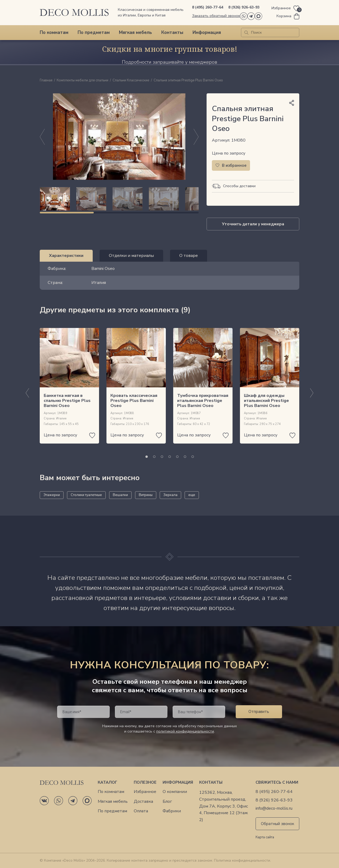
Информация (207, 32)
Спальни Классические (131, 81)
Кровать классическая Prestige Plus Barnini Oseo (134, 401)
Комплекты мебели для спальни (82, 81)
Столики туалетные (86, 495)
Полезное (145, 782)
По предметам (94, 32)
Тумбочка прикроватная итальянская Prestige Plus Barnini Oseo (203, 401)
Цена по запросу (229, 153)
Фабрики (172, 811)
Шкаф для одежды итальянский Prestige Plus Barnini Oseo (266, 401)
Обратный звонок (278, 824)
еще (192, 495)
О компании (175, 792)
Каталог (108, 782)
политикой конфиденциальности (185, 731)
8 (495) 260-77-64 (208, 7)
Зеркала (170, 495)
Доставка (143, 802)
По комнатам (54, 32)
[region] (119, 199)
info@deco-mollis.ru (274, 808)
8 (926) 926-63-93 (244, 7)
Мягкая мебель (135, 32)
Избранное (145, 792)
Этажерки (52, 495)
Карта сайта (265, 838)
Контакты (172, 32)
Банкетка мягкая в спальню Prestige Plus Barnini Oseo (67, 401)
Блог (167, 802)
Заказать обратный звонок (216, 16)
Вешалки (120, 495)
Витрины (146, 495)
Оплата (141, 811)
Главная (46, 81)
